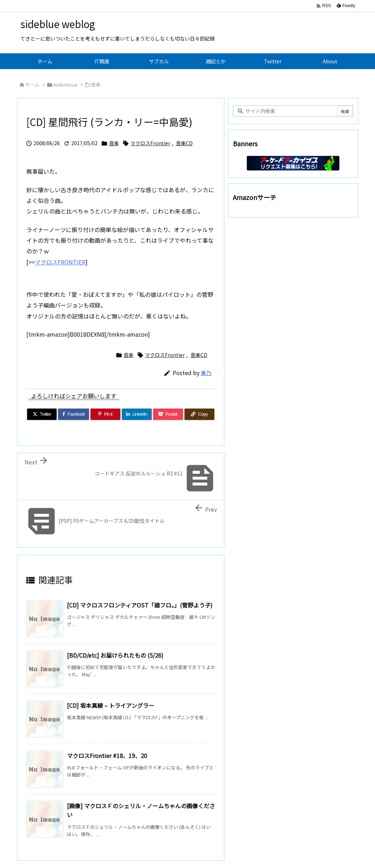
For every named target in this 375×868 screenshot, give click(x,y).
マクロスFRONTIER (60, 262)
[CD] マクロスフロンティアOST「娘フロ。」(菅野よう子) (140, 605)
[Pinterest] (105, 414)
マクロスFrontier (150, 143)
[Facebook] (73, 414)
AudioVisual (65, 85)
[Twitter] (42, 414)
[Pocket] (168, 414)
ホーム (32, 85)
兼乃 (206, 373)
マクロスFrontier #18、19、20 (107, 756)
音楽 (96, 85)
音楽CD (184, 143)
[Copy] (199, 414)
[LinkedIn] (137, 414)
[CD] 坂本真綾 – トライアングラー (111, 705)
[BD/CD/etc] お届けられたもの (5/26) (115, 655)
